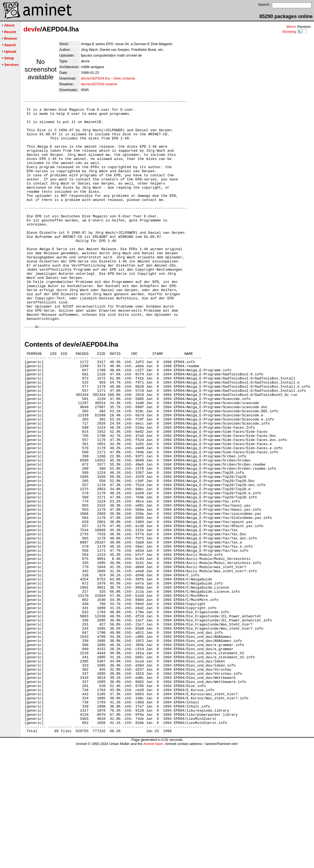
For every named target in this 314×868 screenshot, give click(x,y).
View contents (124, 78)
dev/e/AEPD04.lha (95, 78)
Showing (289, 32)
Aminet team (153, 866)
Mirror (291, 27)
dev (29, 29)
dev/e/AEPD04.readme (99, 84)
